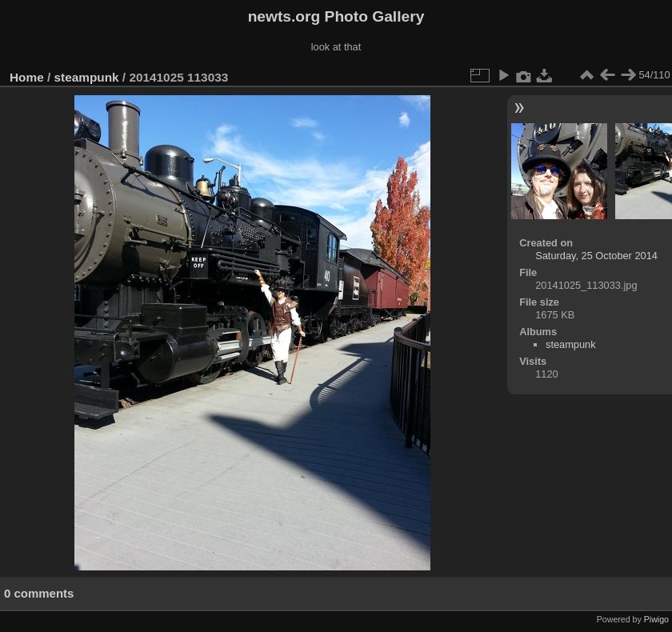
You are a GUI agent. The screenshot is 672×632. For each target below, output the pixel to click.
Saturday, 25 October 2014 (596, 256)
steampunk (87, 77)
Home (27, 77)
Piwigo (656, 619)
